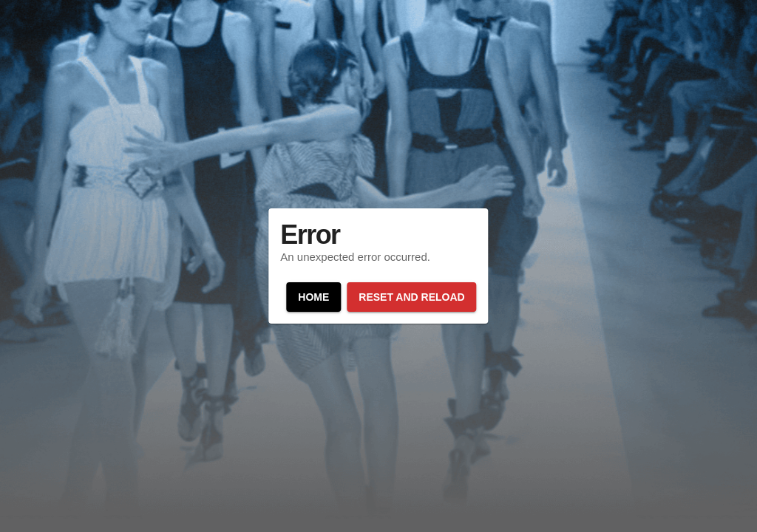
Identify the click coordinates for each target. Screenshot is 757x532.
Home (313, 297)
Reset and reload (411, 297)
